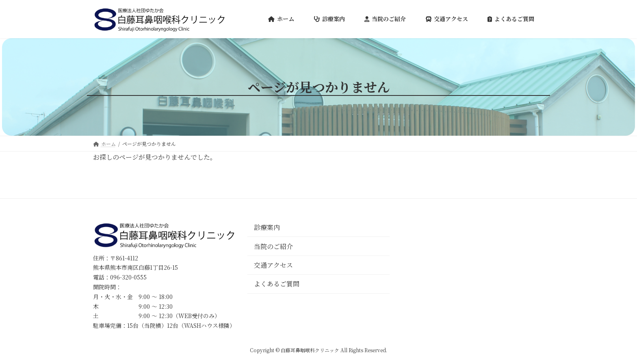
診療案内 (267, 227)
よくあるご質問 (277, 284)
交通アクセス (273, 265)
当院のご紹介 (273, 246)
